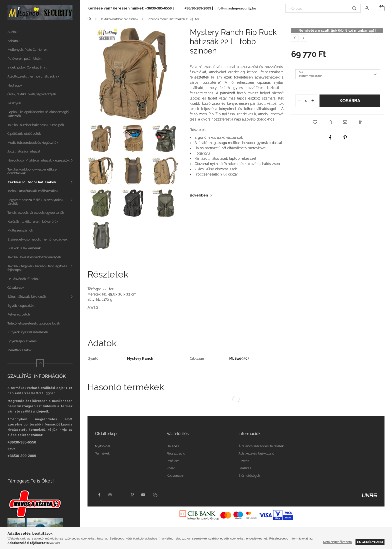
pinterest (132, 495)
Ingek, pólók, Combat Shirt (27, 67)
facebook (99, 495)
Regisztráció (176, 453)
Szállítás (245, 468)
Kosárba (350, 101)
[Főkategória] (90, 19)
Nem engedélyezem (337, 542)
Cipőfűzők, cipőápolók (24, 134)
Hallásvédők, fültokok (23, 279)
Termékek (102, 453)
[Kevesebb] (40, 363)
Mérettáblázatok (19, 350)
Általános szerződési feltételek (261, 446)
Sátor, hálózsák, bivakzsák (27, 297)
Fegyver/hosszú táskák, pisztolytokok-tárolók (36, 202)
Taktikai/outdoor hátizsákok (32, 182)
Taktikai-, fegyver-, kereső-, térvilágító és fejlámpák (37, 268)
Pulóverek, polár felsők (24, 59)
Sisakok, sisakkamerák (24, 248)
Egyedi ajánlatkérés (22, 341)
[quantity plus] (313, 101)
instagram (110, 495)
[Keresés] (323, 8)
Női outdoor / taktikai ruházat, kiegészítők (38, 160)
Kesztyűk (14, 103)
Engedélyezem (370, 542)
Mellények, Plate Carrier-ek (27, 50)
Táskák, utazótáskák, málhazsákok (33, 191)
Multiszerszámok (20, 230)
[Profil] (367, 8)
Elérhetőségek (249, 476)
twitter (121, 495)
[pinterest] (345, 137)
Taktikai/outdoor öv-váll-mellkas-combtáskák (32, 171)
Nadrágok (15, 85)
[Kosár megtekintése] (379, 8)
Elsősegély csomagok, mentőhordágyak (37, 239)
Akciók (12, 32)
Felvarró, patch (19, 314)
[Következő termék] (303, 38)
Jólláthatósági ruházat (24, 151)
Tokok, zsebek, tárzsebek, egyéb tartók (36, 213)
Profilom (173, 461)
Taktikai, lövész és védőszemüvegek (34, 257)
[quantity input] (306, 101)
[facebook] (330, 137)
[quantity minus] (299, 101)
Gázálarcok (16, 288)
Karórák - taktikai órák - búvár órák (33, 222)
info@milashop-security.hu (235, 8)
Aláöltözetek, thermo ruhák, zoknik (33, 76)
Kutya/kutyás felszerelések (28, 332)
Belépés (173, 446)
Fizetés (244, 461)
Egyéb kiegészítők (21, 306)
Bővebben (199, 195)
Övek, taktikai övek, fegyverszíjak (32, 94)
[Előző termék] (295, 38)
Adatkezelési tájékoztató (256, 453)
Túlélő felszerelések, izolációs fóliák (34, 323)
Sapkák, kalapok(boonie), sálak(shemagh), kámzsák (39, 114)
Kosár (171, 468)
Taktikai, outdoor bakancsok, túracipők (36, 125)
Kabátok (13, 41)
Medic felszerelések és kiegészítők (33, 143)
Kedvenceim (176, 476)
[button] (315, 122)
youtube (143, 495)
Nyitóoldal (103, 446)
